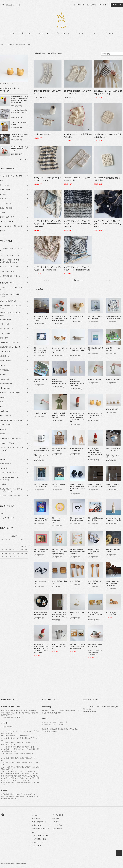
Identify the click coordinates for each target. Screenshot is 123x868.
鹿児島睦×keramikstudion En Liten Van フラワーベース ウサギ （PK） (77, 383)
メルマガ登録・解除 (39, 839)
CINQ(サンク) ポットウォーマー (41, 582)
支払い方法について (39, 818)
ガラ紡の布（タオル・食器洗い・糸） (19, 44)
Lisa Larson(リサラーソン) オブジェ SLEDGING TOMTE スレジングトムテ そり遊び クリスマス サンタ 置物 (41, 648)
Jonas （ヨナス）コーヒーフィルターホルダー (19, 136)
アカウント (81, 5)
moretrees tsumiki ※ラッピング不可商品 (77, 450)
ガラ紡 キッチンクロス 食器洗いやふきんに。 (78, 136)
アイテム (116, 5)
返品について (37, 825)
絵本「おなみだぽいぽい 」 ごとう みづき (59, 486)
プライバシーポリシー (40, 836)
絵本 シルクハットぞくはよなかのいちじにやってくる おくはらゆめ (41, 350)
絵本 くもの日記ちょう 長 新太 (95, 349)
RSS (34, 846)
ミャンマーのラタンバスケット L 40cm (19, 123)
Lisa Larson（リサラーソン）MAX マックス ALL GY (77, 350)
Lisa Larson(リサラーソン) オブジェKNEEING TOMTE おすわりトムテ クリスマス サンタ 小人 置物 (19, 100)
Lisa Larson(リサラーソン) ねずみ (77, 318)
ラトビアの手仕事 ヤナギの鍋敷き (113, 551)
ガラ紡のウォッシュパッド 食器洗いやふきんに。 (108, 136)
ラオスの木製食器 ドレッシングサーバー (95, 582)
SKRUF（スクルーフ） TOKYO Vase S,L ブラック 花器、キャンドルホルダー (77, 488)
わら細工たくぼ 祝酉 (112, 380)
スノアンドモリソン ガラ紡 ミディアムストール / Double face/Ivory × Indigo (78, 224)
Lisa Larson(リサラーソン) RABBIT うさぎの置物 (113, 519)
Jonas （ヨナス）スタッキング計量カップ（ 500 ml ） (59, 646)
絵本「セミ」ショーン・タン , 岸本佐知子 (95, 318)
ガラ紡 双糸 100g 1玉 (42, 134)
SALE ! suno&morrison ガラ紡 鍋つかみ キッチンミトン (108, 92)
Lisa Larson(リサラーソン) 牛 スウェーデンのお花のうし (95, 615)
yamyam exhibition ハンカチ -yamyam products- (113, 318)
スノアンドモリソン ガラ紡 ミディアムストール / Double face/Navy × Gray (108, 224)
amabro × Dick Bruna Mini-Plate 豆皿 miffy (40, 614)
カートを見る (57, 825)
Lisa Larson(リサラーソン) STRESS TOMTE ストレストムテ (19, 149)
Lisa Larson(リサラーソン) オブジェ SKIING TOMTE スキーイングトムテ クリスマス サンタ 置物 (95, 453)
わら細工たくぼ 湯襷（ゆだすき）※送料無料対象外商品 (59, 415)
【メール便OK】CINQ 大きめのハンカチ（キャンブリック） (19, 112)
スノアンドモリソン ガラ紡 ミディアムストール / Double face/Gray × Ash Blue (47, 224)
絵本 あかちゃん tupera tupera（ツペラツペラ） (59, 520)
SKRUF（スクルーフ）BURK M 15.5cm (113, 486)
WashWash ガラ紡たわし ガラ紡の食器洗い (107, 179)
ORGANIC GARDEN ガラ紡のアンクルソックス (77, 92)
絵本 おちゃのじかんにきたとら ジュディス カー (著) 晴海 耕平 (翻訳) (59, 552)
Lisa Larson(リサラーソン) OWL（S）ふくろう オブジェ (41, 319)
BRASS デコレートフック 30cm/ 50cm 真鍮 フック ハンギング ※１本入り (59, 615)
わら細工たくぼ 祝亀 (94, 380)
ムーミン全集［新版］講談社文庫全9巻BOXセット (41, 450)
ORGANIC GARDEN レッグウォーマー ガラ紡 (78, 179)
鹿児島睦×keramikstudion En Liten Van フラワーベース (59, 382)
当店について (27, 33)
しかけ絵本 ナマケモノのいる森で (113, 349)
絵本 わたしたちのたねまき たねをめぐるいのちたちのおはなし (77, 552)
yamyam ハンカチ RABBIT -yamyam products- (93, 552)
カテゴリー (44, 33)
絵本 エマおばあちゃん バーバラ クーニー (41, 551)
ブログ (94, 33)
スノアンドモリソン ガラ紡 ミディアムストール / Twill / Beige (47, 269)
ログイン (105, 5)
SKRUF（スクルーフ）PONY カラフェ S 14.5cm (95, 486)
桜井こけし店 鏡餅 (112, 409)
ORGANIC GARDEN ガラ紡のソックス (47, 92)
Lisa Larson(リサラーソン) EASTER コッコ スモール (95, 415)
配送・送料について (39, 822)
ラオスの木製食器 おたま (77, 581)
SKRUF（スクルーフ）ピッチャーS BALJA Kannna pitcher (113, 583)
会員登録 (93, 5)
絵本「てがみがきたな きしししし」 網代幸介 (41, 486)
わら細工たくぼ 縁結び (41, 413)
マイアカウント (58, 815)
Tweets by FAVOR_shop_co (10, 88)
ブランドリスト (63, 33)
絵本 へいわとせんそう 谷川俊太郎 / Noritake (77, 519)
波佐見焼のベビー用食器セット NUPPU (95, 645)
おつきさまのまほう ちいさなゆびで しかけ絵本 (41, 519)
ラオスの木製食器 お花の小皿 (59, 582)
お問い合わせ (108, 33)
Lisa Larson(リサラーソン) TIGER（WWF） (113, 614)
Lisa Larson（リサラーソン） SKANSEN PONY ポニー (59, 350)
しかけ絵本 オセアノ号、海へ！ (40, 381)
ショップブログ (37, 842)
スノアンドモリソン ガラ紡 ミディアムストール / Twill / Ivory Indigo (78, 269)
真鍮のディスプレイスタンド (77, 614)
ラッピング (81, 33)
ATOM (39, 846)
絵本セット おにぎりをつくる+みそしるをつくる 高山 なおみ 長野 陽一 (77, 646)
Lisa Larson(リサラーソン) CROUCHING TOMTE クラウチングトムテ (59, 319)
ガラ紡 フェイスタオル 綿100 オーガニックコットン (47, 179)
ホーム (12, 33)
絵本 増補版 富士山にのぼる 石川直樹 (95, 519)
